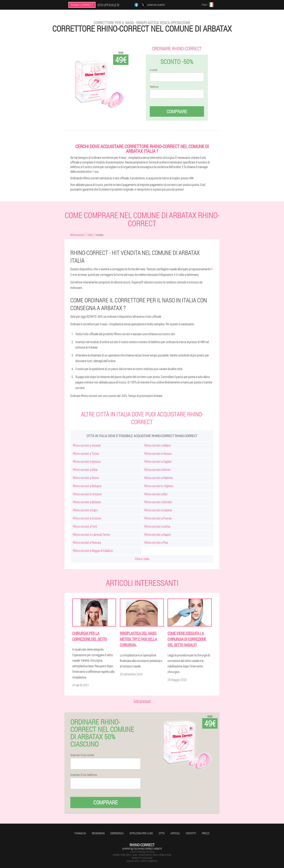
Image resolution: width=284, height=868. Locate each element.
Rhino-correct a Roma (86, 478)
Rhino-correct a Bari (156, 494)
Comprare (177, 111)
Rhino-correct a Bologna (87, 486)
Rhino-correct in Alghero (159, 486)
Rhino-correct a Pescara (87, 542)
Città (162, 833)
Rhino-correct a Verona (158, 453)
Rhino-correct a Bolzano (87, 502)
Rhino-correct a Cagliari (158, 461)
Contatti (191, 833)
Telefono (154, 87)
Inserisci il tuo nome (82, 755)
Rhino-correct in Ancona (87, 494)
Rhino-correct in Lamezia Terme (91, 535)
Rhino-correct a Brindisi (158, 502)
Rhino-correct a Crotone (87, 518)
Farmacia (80, 833)
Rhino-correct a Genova (87, 461)
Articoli (175, 833)
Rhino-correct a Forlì (85, 526)
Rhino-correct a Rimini (157, 470)
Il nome (154, 70)
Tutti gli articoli (142, 701)
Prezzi (206, 833)
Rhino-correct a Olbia (85, 470)
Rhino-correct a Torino (86, 453)
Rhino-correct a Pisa (156, 542)
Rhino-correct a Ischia (157, 526)
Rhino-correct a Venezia (87, 445)
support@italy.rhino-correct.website (142, 849)
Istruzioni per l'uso (141, 833)
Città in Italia (142, 559)
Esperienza (117, 833)
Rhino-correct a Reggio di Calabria (93, 551)
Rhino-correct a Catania (158, 510)
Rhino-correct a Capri (85, 510)
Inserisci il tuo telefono (84, 775)
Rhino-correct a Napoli (157, 535)
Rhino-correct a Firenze (158, 518)
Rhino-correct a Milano (158, 445)
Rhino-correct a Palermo (159, 478)
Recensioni (98, 833)
